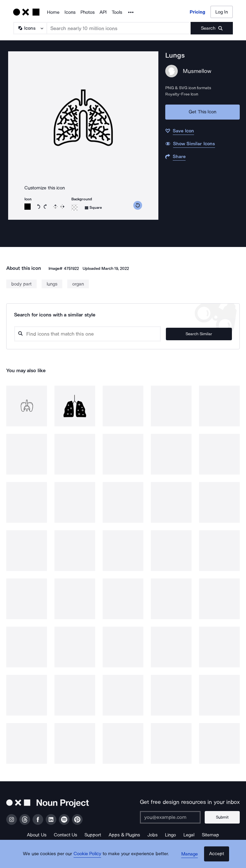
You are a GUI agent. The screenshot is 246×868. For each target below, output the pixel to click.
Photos (87, 12)
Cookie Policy (89, 857)
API (103, 12)
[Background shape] (93, 208)
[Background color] (74, 208)
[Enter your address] (172, 817)
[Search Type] (30, 28)
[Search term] (119, 28)
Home (53, 12)
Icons (70, 12)
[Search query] (97, 334)
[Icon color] (28, 207)
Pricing (197, 12)
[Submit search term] (212, 28)
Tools (117, 12)
